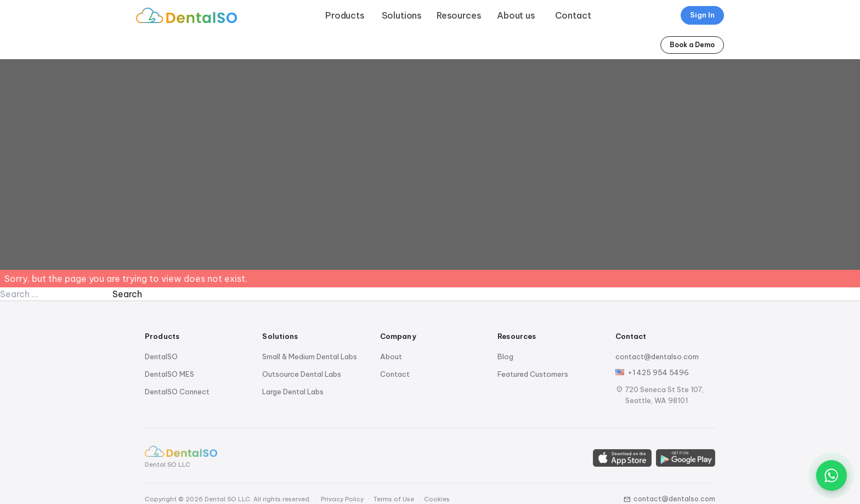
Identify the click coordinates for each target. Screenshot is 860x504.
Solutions (402, 15)
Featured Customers (533, 374)
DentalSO (161, 356)
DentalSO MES (169, 374)
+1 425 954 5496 (658, 372)
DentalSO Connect (177, 392)
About (391, 356)
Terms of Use (394, 499)
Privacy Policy (342, 499)
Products (345, 15)
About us (516, 15)
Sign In (702, 15)
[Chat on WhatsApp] (831, 475)
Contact (573, 15)
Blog (505, 356)
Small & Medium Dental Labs (310, 356)
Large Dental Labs (293, 392)
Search (127, 294)
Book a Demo (692, 45)
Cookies (437, 499)
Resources (459, 15)
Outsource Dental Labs (302, 374)
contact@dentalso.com (657, 356)
